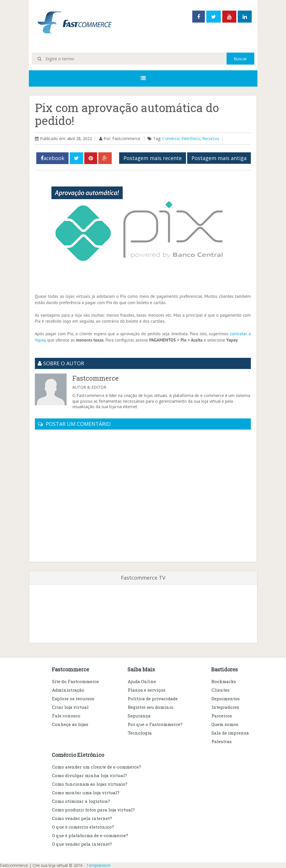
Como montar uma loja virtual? (86, 793)
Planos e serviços (147, 690)
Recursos (211, 138)
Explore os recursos (73, 699)
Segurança (139, 716)
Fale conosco (66, 716)
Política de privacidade (153, 699)
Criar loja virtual (70, 707)
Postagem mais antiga (219, 158)
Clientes (220, 690)
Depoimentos (226, 699)
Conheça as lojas (70, 724)
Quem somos (225, 724)
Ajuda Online (142, 681)
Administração (68, 690)
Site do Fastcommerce (75, 681)
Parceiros (222, 716)
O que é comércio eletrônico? (83, 827)
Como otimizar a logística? (81, 801)
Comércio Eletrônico (181, 138)
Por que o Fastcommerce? (155, 724)
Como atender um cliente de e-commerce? (97, 767)
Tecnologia (140, 733)
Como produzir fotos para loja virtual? (93, 810)
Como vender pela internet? (82, 818)
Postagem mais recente (153, 158)
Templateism (98, 865)
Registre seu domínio (151, 707)
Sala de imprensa (230, 733)
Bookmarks (224, 681)
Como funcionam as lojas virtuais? (90, 784)
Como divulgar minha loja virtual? (90, 775)
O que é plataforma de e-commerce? (90, 835)
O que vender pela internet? (82, 844)
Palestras (222, 741)
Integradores (225, 707)
